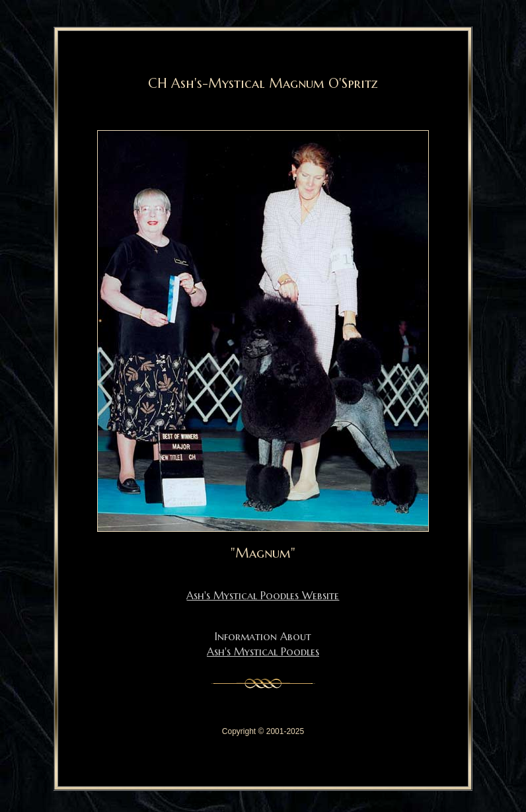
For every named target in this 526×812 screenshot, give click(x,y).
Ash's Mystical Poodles (263, 651)
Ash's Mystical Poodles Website (263, 595)
